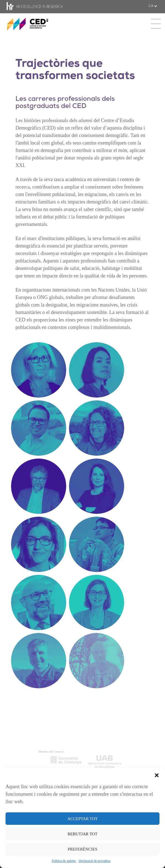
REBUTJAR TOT (82, 834)
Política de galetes (64, 861)
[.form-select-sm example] (153, 6)
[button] (157, 775)
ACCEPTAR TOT (82, 819)
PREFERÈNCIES (82, 849)
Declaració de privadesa (95, 861)
